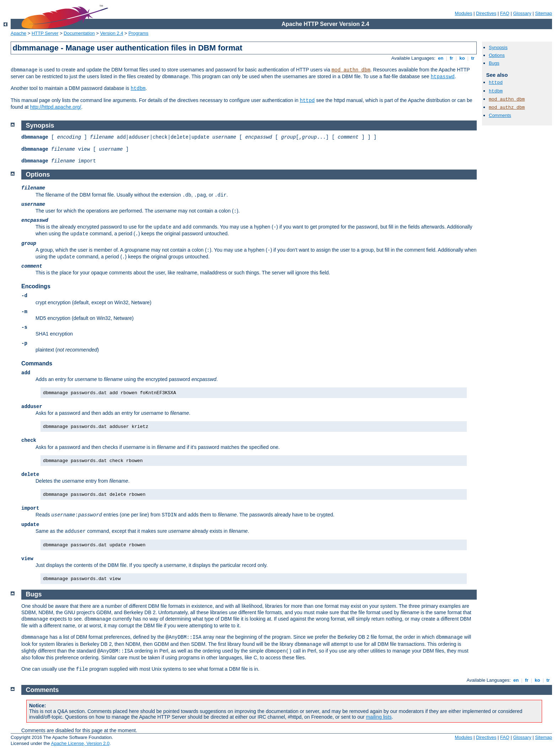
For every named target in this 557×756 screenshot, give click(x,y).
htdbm (138, 89)
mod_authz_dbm (507, 108)
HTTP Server (45, 33)
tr (473, 58)
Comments (500, 115)
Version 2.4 (112, 33)
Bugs (494, 63)
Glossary (522, 13)
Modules (463, 13)
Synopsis (498, 47)
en (440, 58)
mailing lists (379, 717)
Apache (18, 33)
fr (451, 58)
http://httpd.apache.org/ (56, 107)
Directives (486, 13)
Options (497, 55)
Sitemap (544, 13)
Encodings (36, 286)
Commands (37, 363)
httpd (307, 101)
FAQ (505, 13)
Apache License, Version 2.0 (80, 743)
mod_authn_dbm (351, 70)
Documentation (79, 33)
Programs (139, 33)
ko (462, 58)
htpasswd (442, 77)
